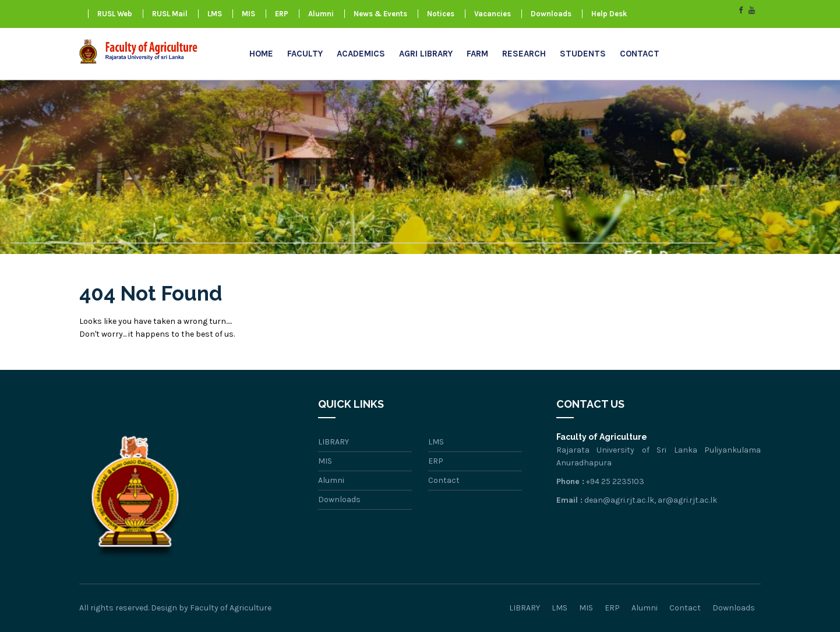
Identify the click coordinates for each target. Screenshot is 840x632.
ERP (282, 14)
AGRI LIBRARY (426, 54)
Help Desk (609, 14)
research (524, 54)
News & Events (380, 14)
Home (261, 54)
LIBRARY (333, 442)
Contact (640, 54)
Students (583, 54)
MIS (248, 14)
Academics (361, 54)
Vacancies (493, 14)
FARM (477, 54)
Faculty (305, 54)
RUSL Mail (170, 14)
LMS (215, 14)
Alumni (321, 14)
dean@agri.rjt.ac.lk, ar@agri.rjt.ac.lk (651, 500)
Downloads (551, 14)
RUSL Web (115, 14)
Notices (441, 14)
